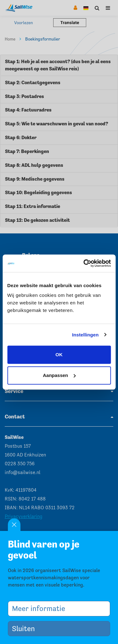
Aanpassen (59, 375)
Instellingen (85, 335)
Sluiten (26, 628)
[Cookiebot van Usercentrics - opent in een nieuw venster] (84, 263)
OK (59, 355)
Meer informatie (41, 608)
